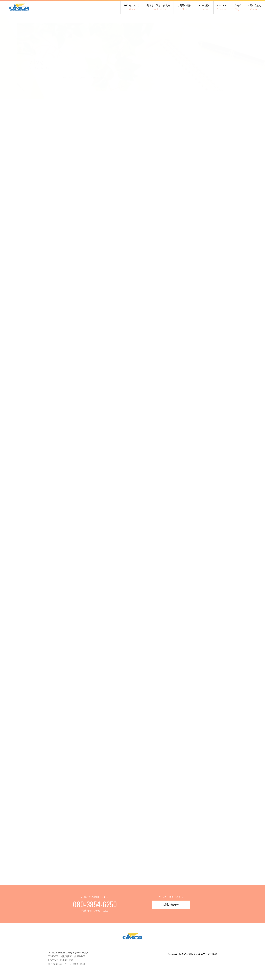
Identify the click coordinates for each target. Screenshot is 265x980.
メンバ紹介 (204, 8)
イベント (222, 8)
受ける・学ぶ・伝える (158, 8)
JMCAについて (132, 8)
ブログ (237, 8)
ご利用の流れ (184, 8)
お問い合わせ (255, 8)
